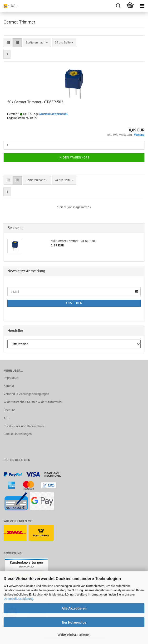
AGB (7, 418)
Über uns (10, 410)
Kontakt (9, 386)
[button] (8, 43)
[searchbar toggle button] (118, 6)
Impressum (11, 378)
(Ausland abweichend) (53, 114)
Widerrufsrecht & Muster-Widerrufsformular (33, 402)
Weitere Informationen (74, 634)
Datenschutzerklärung (18, 599)
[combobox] (37, 43)
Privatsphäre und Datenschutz (24, 426)
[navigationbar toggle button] (142, 6)
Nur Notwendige (74, 622)
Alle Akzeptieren (74, 608)
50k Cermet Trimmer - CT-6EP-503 (35, 102)
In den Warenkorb (74, 158)
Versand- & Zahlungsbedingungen (26, 394)
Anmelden (74, 303)
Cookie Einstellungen (18, 434)
